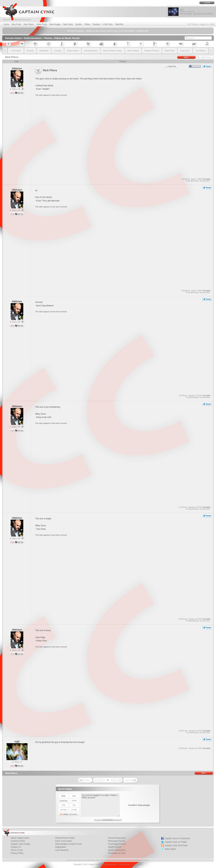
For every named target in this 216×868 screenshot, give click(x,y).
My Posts (108, 24)
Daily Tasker (171, 849)
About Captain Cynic (20, 838)
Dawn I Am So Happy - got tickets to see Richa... (197, 12)
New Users (68, 24)
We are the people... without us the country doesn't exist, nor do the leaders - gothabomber (108, 31)
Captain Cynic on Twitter (176, 842)
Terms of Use (17, 850)
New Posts (16, 24)
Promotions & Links (117, 853)
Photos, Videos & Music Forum (62, 38)
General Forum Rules (65, 838)
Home (6, 24)
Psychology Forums (117, 844)
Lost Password (62, 850)
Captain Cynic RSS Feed (176, 846)
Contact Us (16, 847)
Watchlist (119, 24)
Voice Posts (42, 24)
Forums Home (13, 38)
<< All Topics (16, 51)
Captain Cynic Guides (21, 844)
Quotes (79, 24)
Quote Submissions (117, 850)
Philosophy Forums (117, 841)
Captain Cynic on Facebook (177, 838)
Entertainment (33, 38)
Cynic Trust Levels (63, 841)
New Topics (29, 24)
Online (87, 24)
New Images (55, 24)
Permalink (207, 179)
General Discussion (117, 838)
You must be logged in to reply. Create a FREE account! (100, 805)
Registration (61, 847)
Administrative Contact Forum (69, 844)
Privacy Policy (17, 853)
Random (96, 24)
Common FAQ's (18, 841)
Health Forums (115, 847)
